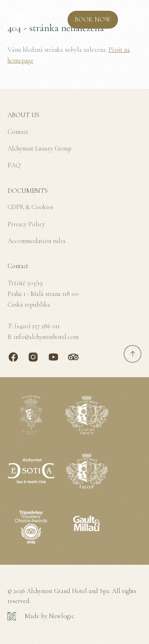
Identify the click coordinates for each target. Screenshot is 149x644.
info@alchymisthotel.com (46, 337)
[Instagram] (33, 357)
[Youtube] (53, 357)
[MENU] (133, 20)
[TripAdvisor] (73, 357)
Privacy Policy (26, 224)
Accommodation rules (37, 241)
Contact (18, 132)
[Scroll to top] (133, 354)
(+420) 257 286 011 (37, 326)
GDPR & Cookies (30, 207)
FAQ (14, 165)
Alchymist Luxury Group (40, 149)
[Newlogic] (75, 616)
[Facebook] (13, 357)
